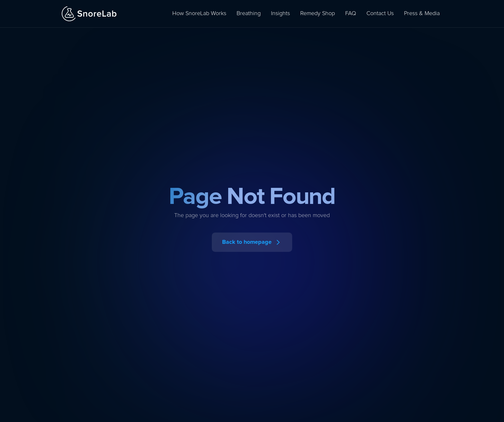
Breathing (249, 14)
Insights (280, 14)
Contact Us (380, 14)
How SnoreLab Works (199, 14)
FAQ (351, 14)
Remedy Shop (318, 14)
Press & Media (422, 14)
